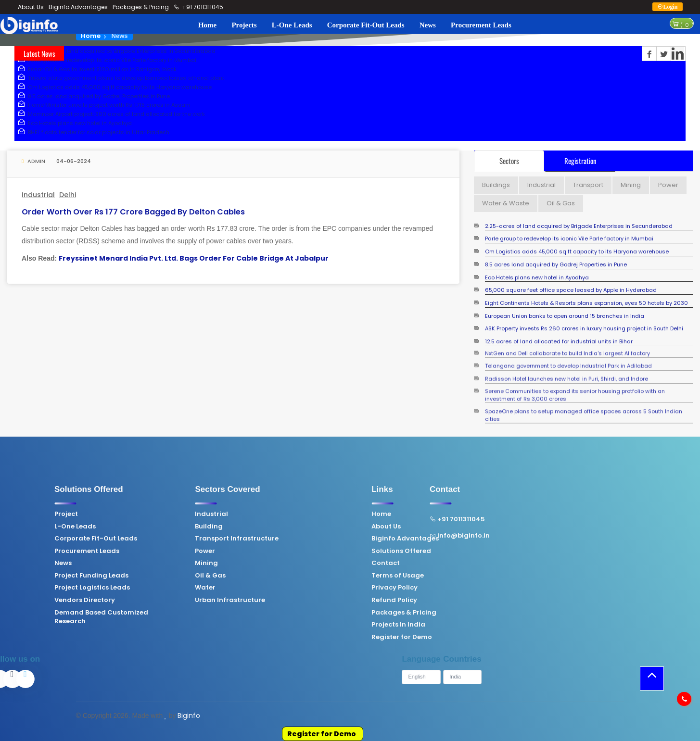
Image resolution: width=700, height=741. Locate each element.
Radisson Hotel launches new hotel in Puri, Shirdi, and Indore (566, 375)
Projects (244, 25)
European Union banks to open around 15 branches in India (565, 316)
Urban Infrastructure (168, 600)
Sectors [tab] (509, 161)
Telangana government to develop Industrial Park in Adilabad (568, 363)
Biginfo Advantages (78, 7)
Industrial (38, 195)
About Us (31, 7)
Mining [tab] (631, 185)
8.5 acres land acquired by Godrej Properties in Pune (92, 96)
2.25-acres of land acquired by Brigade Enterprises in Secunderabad (115, 51)
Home (207, 25)
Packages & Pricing (141, 7)
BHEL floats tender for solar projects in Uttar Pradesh (92, 132)
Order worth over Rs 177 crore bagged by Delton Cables (133, 212)
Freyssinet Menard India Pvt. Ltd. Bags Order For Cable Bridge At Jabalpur (194, 258)
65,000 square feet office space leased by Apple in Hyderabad (571, 290)
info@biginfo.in (398, 536)
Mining (145, 563)
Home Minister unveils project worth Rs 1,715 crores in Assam (102, 105)
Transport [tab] (588, 185)
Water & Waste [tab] (506, 203)
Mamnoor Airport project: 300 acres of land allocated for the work (110, 114)
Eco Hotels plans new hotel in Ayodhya (73, 123)
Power (143, 551)
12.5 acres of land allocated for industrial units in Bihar (559, 342)
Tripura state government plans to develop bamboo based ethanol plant (119, 78)
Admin (33, 161)
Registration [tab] (580, 161)
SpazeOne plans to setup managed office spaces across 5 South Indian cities (584, 408)
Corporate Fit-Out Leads (366, 25)
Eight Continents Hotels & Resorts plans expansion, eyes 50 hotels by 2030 (586, 303)
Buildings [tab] (496, 185)
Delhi (68, 195)
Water (144, 588)
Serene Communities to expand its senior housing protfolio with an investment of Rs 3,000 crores (575, 388)
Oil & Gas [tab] (561, 203)
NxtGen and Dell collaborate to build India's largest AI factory (567, 350)
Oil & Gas (149, 576)
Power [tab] (668, 185)
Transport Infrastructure (175, 539)
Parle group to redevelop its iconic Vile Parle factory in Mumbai (105, 60)
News (428, 25)
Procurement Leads (481, 25)
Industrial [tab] (541, 185)
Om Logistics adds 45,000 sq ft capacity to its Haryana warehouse (113, 87)
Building (147, 527)
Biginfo (189, 716)
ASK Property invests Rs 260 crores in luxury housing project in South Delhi (584, 329)
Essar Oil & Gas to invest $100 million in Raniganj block (95, 69)
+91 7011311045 (199, 7)
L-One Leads (292, 25)
